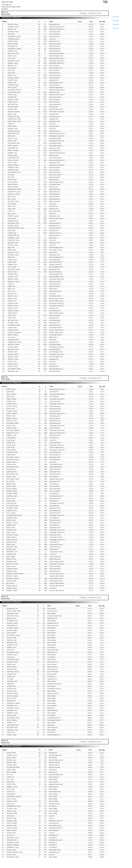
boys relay (116, 17)
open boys (116, 24)
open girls (116, 28)
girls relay (116, 21)
